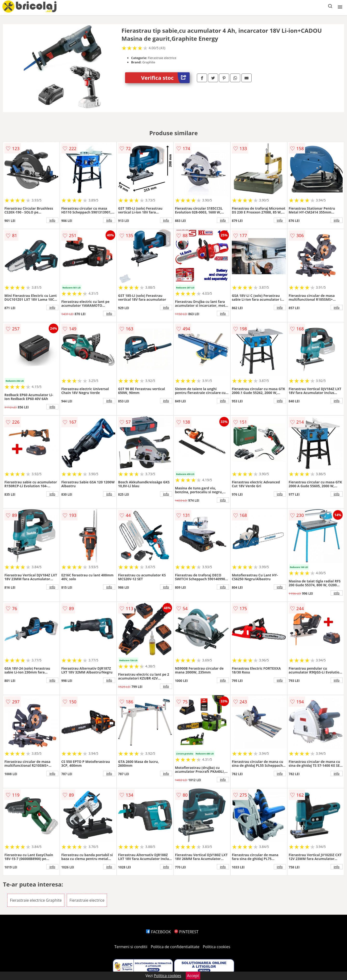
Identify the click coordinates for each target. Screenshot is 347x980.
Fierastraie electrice (87, 900)
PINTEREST (186, 932)
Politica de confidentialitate (175, 947)
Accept (193, 976)
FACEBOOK (158, 932)
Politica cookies (217, 947)
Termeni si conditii (131, 947)
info (52, 220)
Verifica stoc (165, 78)
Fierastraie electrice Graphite (36, 900)
